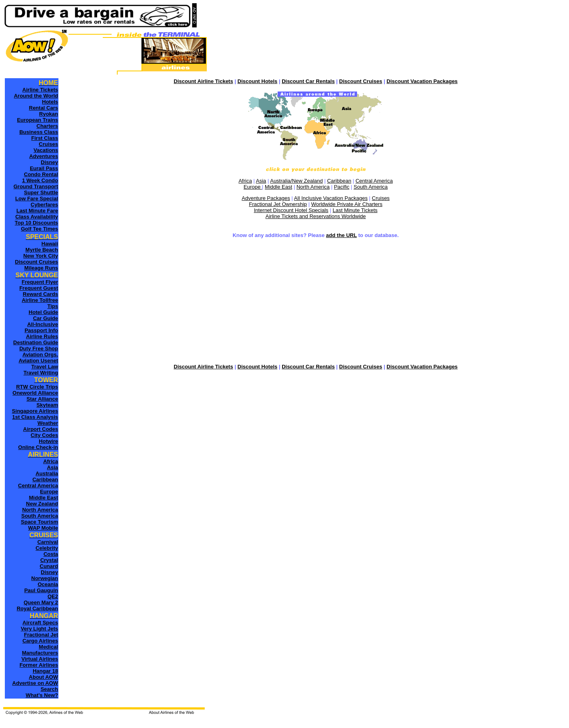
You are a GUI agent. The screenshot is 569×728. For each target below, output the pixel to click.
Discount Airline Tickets (203, 81)
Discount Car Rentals (308, 81)
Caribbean (339, 181)
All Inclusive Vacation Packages (331, 198)
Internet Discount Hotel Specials (291, 210)
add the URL (341, 235)
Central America (374, 181)
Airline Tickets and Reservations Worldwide (316, 216)
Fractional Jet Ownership (278, 204)
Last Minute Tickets (355, 210)
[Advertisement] (316, 302)
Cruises (381, 198)
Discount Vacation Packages (422, 81)
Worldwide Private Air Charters (347, 204)
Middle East (278, 187)
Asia (261, 181)
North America (313, 187)
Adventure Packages (266, 198)
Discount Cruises (361, 81)
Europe (253, 187)
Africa (245, 181)
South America (371, 187)
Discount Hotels (257, 81)
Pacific (342, 187)
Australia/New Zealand (296, 181)
